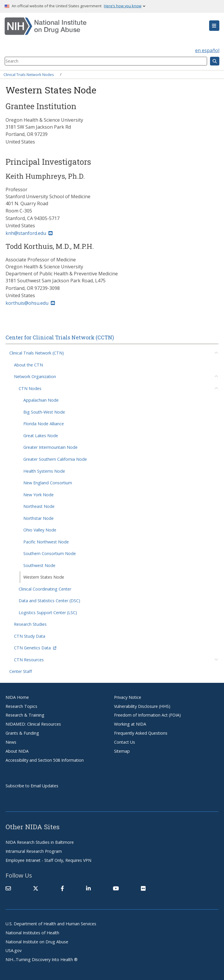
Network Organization (35, 376)
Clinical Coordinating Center (45, 589)
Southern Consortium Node (50, 553)
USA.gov (14, 950)
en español (207, 50)
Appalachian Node (41, 400)
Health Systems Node (44, 471)
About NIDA (17, 751)
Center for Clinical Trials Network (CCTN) (60, 337)
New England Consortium (48, 483)
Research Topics (21, 706)
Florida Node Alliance (44, 424)
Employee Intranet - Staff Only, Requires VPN (48, 860)
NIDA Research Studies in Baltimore (40, 842)
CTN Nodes (30, 388)
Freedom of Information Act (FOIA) (147, 715)
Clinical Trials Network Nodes (29, 74)
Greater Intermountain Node (50, 447)
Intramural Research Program (34, 851)
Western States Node (44, 577)
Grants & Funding (22, 733)
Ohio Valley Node (40, 530)
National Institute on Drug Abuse (37, 942)
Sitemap (122, 751)
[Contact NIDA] (8, 888)
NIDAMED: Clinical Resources (33, 724)
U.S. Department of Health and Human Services (51, 924)
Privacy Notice (128, 697)
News (11, 742)
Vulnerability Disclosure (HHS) (142, 706)
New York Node (38, 495)
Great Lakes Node (41, 436)
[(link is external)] (36, 888)
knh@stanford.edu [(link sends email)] (29, 233)
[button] (214, 26)
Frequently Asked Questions (141, 733)
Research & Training (25, 715)
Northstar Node (38, 518)
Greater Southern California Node (55, 459)
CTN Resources (29, 660)
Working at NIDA (130, 724)
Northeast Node (39, 506)
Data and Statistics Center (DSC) (49, 601)
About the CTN (28, 365)
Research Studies (30, 624)
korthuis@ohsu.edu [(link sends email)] (30, 303)
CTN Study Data (30, 636)
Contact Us (125, 742)
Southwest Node (39, 565)
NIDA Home (17, 697)
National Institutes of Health (32, 933)
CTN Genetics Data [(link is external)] (35, 648)
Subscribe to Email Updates (32, 786)
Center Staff (21, 671)
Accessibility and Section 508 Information (45, 760)
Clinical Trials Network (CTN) (37, 353)
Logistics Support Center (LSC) (48, 613)
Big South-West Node (44, 412)
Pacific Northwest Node (46, 542)
